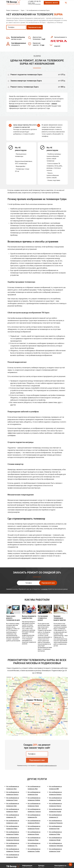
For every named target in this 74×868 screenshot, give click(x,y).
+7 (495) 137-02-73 (34, 1)
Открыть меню (66, 3)
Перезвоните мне (37, 760)
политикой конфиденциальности (47, 766)
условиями (44, 589)
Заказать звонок (52, 3)
